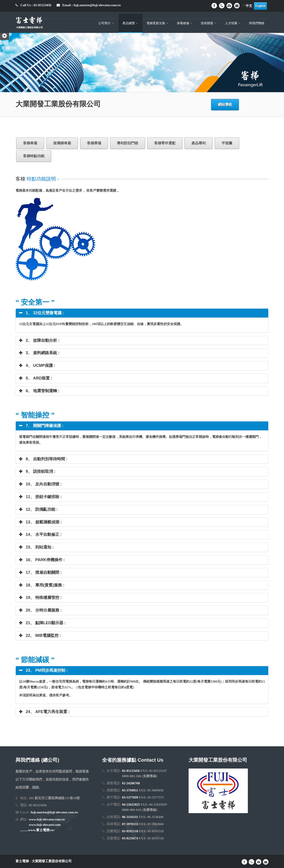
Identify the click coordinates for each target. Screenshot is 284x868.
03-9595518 (130, 831)
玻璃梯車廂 (62, 143)
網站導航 (225, 104)
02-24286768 (131, 783)
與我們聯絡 (257, 23)
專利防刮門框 (128, 143)
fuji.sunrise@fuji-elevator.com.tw (54, 812)
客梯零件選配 (165, 143)
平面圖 (227, 143)
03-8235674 (130, 838)
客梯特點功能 (34, 156)
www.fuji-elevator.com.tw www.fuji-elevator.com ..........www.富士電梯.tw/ (42, 825)
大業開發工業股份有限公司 (52, 861)
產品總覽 (131, 23)
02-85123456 (131, 771)
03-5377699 (130, 797)
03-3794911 (130, 790)
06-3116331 (130, 817)
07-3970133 (130, 824)
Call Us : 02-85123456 (33, 5)
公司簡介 (106, 23)
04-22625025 (131, 804)
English (260, 6)
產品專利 (199, 143)
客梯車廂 (30, 143)
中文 (247, 6)
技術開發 (209, 23)
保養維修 (185, 23)
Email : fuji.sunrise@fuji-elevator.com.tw (89, 5)
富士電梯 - (24, 861)
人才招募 (233, 23)
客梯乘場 (94, 143)
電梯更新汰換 (158, 23)
